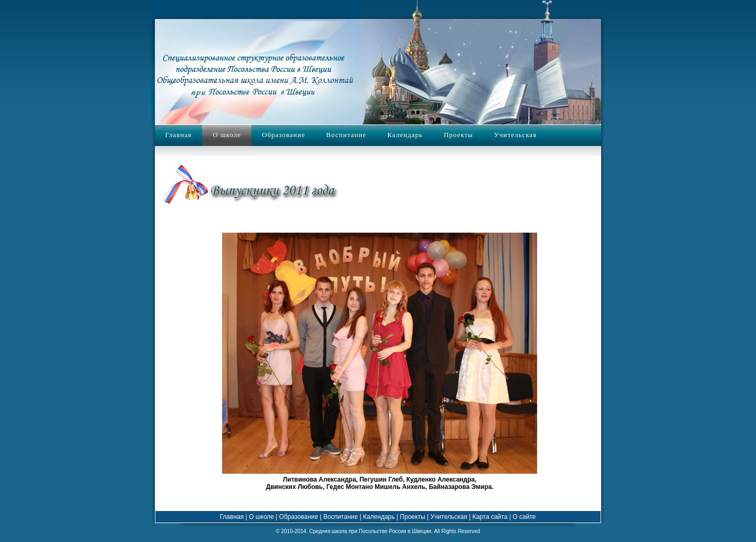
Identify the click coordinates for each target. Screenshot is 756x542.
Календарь (405, 135)
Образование (283, 135)
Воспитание (346, 135)
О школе (227, 135)
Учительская (515, 135)
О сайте (524, 517)
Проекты (458, 135)
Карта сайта (489, 517)
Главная (179, 135)
